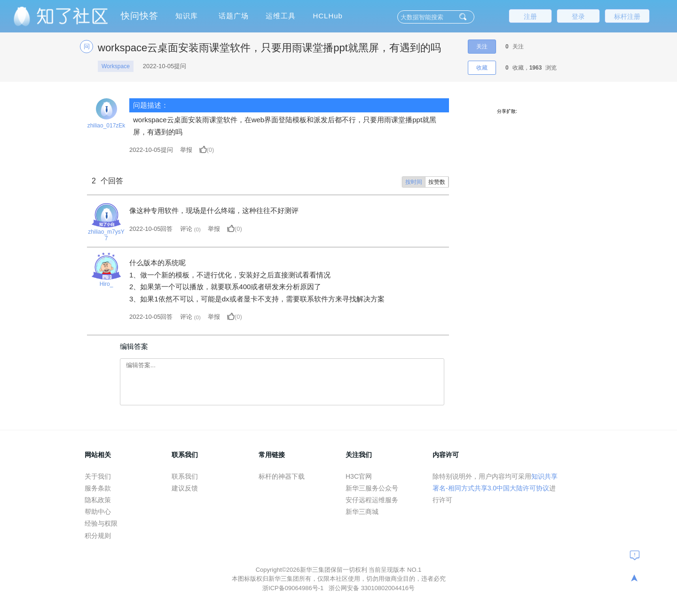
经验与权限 (101, 523)
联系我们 (185, 476)
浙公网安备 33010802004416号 (372, 588)
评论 (186, 229)
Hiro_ (106, 284)
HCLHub (328, 16)
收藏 (482, 68)
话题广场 (234, 16)
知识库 (187, 16)
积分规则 (98, 536)
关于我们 (98, 476)
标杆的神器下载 (282, 476)
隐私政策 (98, 500)
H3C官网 (359, 476)
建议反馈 (185, 488)
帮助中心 (98, 512)
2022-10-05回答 (151, 229)
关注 (482, 47)
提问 (151, 150)
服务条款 (98, 488)
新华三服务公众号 (372, 488)
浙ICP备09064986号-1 (294, 588)
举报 (186, 150)
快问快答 (140, 16)
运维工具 (281, 16)
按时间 (414, 182)
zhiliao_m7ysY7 (106, 235)
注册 (530, 16)
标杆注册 (627, 16)
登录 (578, 16)
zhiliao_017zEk (106, 126)
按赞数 (437, 182)
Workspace (116, 66)
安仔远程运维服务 (372, 500)
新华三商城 (362, 512)
